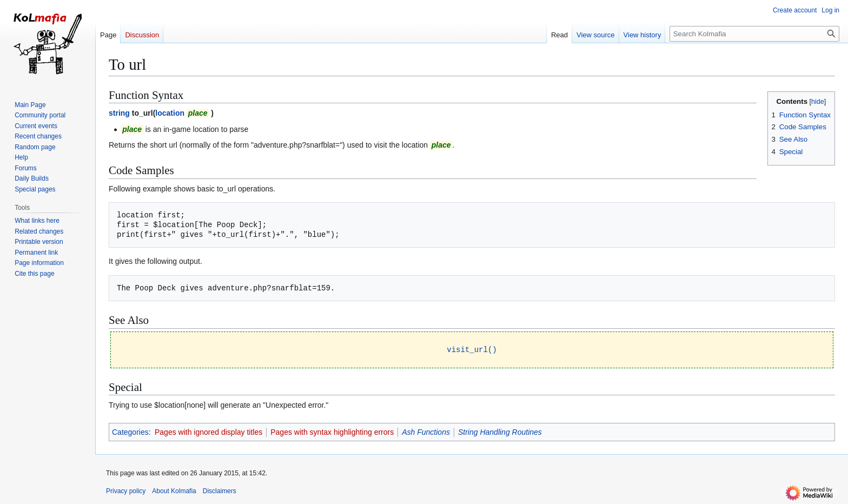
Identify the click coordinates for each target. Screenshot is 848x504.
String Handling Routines (500, 432)
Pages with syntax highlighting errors (332, 432)
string (119, 113)
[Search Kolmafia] (754, 34)
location (170, 113)
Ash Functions (426, 432)
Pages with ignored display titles (208, 432)
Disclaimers (220, 490)
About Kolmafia (174, 490)
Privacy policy (126, 490)
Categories (130, 432)
